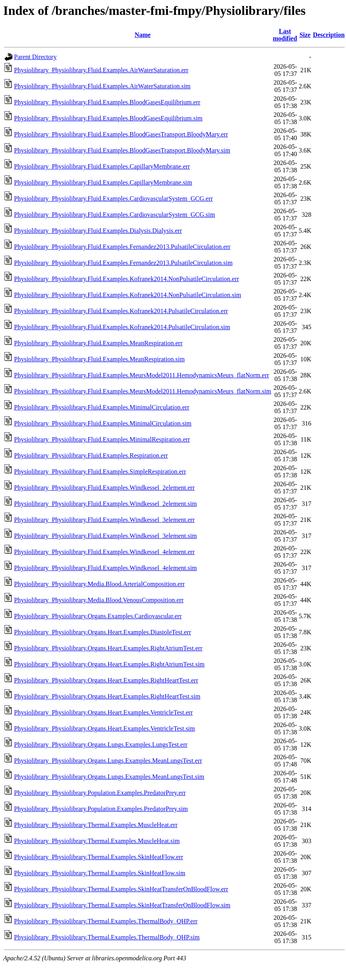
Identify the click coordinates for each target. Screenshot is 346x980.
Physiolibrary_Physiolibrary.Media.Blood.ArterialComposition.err (99, 584)
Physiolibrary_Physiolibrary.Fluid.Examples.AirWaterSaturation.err (101, 70)
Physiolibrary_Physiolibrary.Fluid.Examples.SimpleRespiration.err (100, 472)
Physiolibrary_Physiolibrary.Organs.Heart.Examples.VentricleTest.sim (104, 728)
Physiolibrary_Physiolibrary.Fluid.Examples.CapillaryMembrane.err (102, 166)
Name (143, 35)
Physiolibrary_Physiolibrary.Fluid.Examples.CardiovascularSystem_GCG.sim (114, 215)
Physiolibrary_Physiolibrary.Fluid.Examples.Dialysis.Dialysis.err (98, 231)
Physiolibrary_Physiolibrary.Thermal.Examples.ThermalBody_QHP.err (106, 921)
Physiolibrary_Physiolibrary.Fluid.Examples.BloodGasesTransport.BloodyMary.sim (122, 150)
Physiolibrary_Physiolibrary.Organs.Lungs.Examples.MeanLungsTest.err (108, 761)
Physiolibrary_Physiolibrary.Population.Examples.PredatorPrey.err (100, 793)
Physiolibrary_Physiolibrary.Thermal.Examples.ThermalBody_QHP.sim (107, 937)
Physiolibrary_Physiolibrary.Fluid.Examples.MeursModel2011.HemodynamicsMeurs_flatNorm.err (142, 375)
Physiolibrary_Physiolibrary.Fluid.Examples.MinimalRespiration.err (102, 439)
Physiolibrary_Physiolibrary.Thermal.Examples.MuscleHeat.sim (97, 841)
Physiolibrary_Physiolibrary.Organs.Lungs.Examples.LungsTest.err (101, 745)
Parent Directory (35, 57)
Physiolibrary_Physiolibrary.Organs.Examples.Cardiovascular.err (98, 616)
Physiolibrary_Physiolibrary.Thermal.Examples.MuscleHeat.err (96, 825)
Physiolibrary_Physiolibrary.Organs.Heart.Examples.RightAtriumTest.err (108, 648)
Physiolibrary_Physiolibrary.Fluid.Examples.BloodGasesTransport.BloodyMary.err (121, 134)
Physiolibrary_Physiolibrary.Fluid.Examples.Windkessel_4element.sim (105, 568)
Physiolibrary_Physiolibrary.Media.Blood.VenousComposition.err (99, 600)
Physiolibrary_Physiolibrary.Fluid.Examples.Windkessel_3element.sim (105, 536)
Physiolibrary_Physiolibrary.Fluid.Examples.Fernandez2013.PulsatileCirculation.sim (123, 263)
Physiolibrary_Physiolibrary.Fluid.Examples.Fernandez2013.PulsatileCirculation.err (122, 247)
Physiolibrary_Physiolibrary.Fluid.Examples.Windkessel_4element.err (104, 552)
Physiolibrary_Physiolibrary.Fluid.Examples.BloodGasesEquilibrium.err (107, 102)
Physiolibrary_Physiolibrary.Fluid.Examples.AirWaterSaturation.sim (102, 86)
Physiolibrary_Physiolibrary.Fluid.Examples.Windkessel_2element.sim (105, 504)
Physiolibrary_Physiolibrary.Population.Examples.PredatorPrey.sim (101, 809)
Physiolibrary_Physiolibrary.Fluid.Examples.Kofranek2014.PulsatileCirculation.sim (122, 327)
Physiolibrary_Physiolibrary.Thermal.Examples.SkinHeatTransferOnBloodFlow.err (121, 889)
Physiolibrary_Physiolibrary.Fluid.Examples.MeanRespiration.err (98, 343)
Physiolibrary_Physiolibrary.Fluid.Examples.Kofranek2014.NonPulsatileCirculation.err (126, 279)
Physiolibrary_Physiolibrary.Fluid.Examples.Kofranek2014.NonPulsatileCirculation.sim (127, 295)
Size (305, 35)
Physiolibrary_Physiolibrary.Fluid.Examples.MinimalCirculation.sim (103, 423)
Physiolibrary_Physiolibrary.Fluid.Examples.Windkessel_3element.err (104, 520)
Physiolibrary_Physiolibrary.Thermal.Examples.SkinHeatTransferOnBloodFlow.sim (122, 905)
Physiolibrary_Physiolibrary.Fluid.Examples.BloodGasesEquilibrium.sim (108, 118)
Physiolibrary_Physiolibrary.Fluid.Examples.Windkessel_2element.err (104, 488)
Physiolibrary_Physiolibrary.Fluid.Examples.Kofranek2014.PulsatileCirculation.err (121, 311)
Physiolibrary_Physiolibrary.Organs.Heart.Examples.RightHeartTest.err (106, 680)
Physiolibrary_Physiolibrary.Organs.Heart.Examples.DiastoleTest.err (102, 632)
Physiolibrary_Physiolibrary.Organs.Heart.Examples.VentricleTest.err (103, 712)
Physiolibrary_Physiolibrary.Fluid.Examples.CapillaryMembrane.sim (103, 182)
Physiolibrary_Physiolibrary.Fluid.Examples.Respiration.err (91, 455)
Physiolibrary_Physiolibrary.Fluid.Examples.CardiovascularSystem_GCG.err (113, 199)
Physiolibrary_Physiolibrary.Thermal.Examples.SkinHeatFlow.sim (100, 873)
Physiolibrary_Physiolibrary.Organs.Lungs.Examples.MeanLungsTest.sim (109, 777)
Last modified (285, 35)
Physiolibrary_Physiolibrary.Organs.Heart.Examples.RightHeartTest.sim (107, 696)
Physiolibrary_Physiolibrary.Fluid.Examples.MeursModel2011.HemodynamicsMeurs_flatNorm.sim (143, 391)
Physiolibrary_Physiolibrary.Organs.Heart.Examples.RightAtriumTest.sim (109, 664)
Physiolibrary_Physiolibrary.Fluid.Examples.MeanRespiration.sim (99, 359)
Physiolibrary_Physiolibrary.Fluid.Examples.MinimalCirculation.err (102, 407)
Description (329, 35)
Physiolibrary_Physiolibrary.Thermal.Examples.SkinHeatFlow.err (99, 857)
